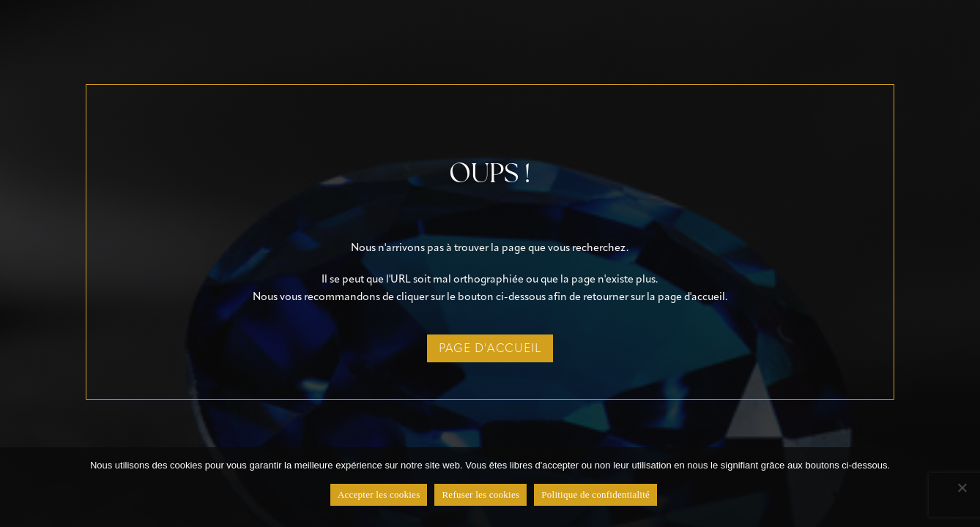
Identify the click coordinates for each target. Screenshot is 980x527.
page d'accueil (490, 348)
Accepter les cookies (379, 494)
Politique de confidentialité (595, 494)
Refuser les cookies (480, 494)
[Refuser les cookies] (962, 487)
